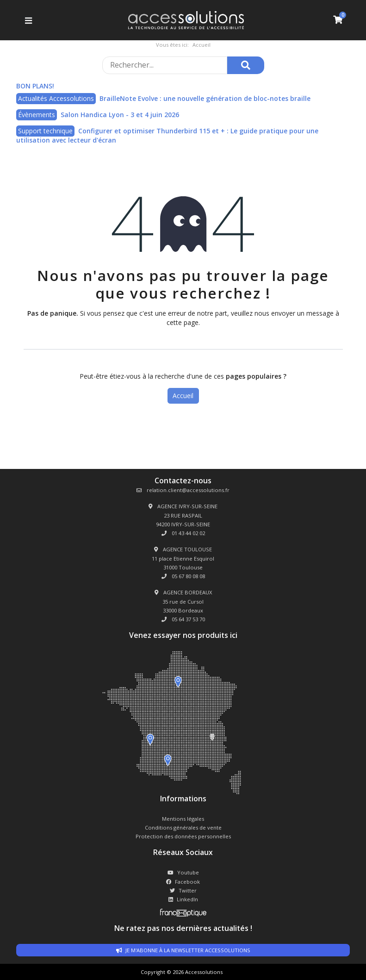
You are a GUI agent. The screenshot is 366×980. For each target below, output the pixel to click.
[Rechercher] (246, 65)
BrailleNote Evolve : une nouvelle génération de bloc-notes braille (205, 98)
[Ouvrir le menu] (28, 20)
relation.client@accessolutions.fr (183, 490)
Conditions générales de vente (183, 827)
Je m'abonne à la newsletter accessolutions (183, 950)
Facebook (183, 882)
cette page (183, 322)
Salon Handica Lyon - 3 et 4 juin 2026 (120, 115)
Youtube (183, 872)
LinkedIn (183, 899)
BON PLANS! (35, 86)
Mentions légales (183, 819)
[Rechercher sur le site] (165, 65)
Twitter (183, 890)
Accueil (183, 396)
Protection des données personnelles (183, 836)
